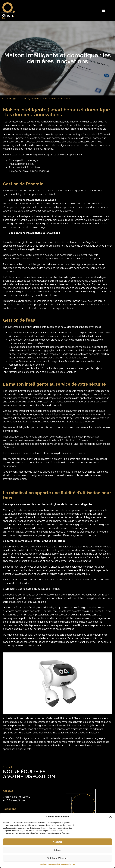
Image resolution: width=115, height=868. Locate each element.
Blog (12, 98)
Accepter (57, 842)
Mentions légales (68, 864)
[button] (111, 817)
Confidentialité (54, 864)
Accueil (5, 98)
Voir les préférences (57, 858)
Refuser (57, 850)
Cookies (43, 864)
